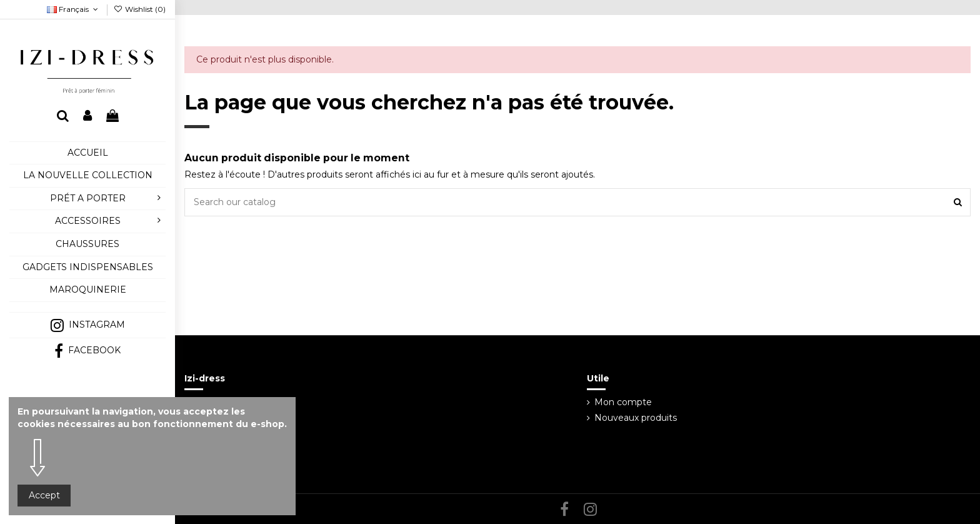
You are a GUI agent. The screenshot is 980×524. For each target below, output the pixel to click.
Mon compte (623, 402)
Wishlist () (140, 9)
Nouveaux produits (636, 418)
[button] (87, 307)
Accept (44, 495)
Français (73, 9)
